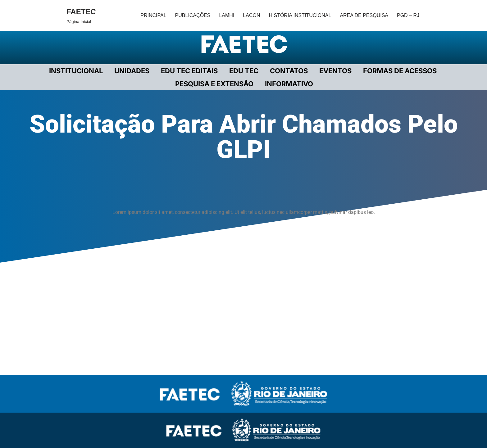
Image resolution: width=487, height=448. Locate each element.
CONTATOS (289, 71)
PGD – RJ (408, 15)
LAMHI (227, 15)
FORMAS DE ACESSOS (400, 71)
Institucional (76, 71)
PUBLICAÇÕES (193, 15)
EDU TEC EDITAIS (189, 71)
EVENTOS (335, 71)
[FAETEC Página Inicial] (81, 15)
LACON (251, 15)
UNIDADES (132, 71)
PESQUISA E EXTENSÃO (214, 84)
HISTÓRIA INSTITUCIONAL (300, 15)
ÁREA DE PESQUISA (364, 15)
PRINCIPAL (153, 15)
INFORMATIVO (289, 84)
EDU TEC (244, 71)
